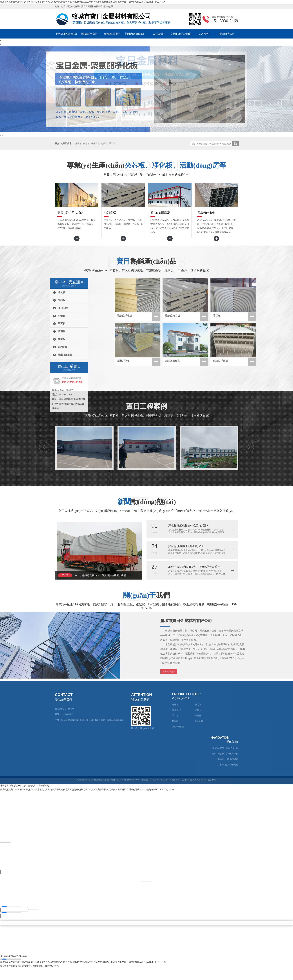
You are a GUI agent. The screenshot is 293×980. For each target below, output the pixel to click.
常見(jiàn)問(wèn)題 (181, 34)
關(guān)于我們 (89, 34)
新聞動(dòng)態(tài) (135, 34)
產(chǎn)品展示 (112, 34)
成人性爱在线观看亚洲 (11, 966)
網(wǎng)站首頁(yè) (66, 34)
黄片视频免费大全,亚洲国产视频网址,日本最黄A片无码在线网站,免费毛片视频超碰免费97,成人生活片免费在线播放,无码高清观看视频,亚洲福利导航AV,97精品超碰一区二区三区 (83, 2)
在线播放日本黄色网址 (33, 966)
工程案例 (158, 34)
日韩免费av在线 (51, 966)
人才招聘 (204, 34)
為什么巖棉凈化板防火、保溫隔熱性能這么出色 (101, 575)
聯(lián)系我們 (227, 34)
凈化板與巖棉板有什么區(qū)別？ (188, 526)
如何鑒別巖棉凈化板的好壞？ (186, 546)
